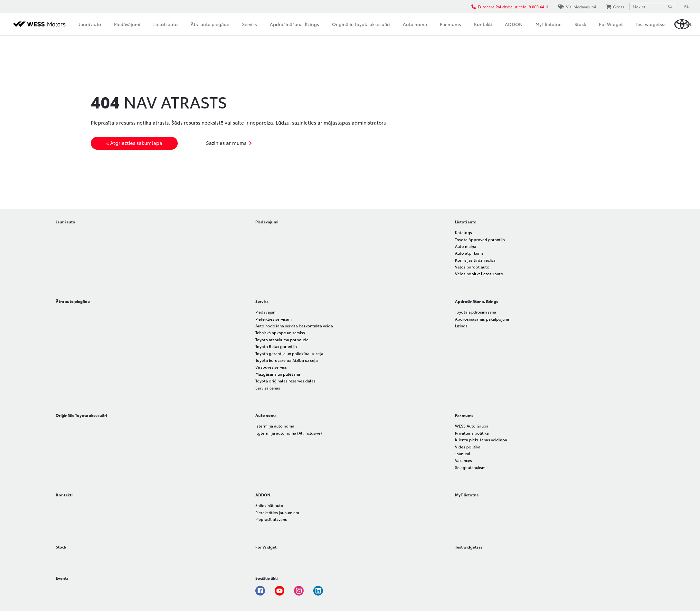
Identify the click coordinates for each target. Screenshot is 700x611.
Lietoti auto (166, 24)
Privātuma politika (472, 433)
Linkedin (318, 591)
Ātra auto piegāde (210, 24)
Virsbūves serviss (271, 367)
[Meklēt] (670, 6)
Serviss (250, 24)
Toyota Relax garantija (276, 346)
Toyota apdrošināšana (476, 312)
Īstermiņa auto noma (275, 426)
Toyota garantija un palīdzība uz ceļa (289, 353)
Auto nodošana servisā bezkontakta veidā (294, 326)
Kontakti (483, 24)
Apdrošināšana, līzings (294, 24)
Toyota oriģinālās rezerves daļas (285, 381)
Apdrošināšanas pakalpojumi (482, 319)
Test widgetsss (651, 24)
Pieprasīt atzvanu (271, 519)
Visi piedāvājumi (577, 7)
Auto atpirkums (469, 253)
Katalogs (464, 232)
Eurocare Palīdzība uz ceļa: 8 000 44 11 (510, 7)
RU (687, 6)
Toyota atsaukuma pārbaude (282, 339)
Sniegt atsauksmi (471, 467)
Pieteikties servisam (274, 319)
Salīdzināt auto (269, 505)
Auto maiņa (466, 246)
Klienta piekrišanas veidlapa (481, 440)
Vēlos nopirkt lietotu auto (479, 273)
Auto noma (415, 24)
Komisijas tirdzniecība (475, 260)
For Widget (611, 24)
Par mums (450, 24)
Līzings (461, 326)
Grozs (615, 7)
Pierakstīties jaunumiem (277, 512)
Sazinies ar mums (226, 143)
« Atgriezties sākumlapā (134, 143)
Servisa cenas (268, 388)
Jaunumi (463, 453)
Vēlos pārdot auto (472, 267)
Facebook (260, 591)
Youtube (279, 591)
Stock (580, 24)
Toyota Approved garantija (480, 239)
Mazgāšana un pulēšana (278, 374)
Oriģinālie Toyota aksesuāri (361, 24)
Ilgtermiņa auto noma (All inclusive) (289, 433)
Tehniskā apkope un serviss (280, 332)
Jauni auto (90, 24)
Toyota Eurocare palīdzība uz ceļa (287, 360)
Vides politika (468, 447)
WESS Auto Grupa (472, 426)
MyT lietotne (549, 24)
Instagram (299, 591)
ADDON (514, 24)
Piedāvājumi (127, 24)
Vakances (464, 460)
